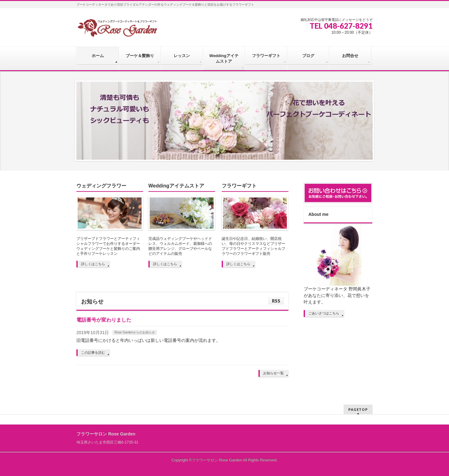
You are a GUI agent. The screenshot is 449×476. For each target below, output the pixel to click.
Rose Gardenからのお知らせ (135, 332)
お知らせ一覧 (273, 373)
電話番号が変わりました (104, 320)
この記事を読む (93, 352)
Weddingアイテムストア (176, 186)
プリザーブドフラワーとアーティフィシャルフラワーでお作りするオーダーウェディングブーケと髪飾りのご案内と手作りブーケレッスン (108, 246)
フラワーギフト (239, 186)
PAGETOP (358, 409)
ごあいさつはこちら (324, 313)
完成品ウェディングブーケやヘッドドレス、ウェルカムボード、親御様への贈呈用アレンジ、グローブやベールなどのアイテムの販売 (180, 246)
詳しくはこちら (93, 264)
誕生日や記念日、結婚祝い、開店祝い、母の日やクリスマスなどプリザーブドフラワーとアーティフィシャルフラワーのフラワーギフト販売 (253, 246)
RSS (276, 301)
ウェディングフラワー (101, 186)
